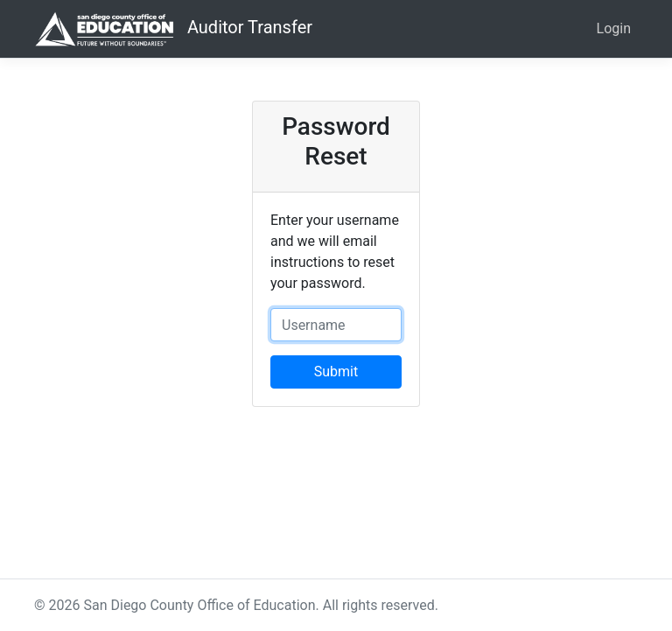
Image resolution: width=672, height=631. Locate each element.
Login (614, 28)
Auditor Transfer (173, 29)
